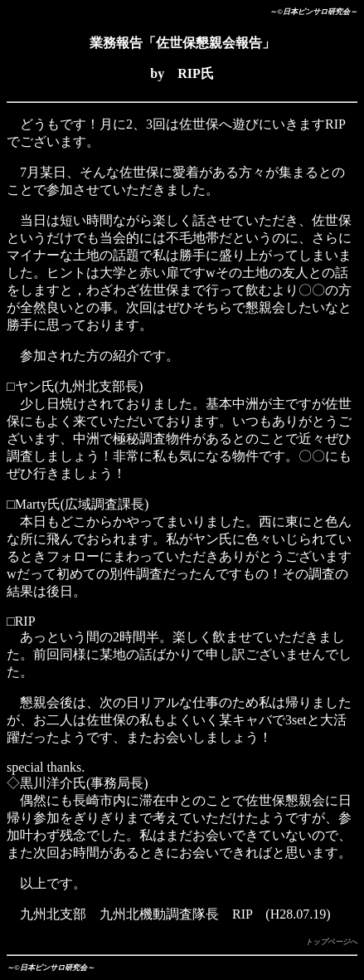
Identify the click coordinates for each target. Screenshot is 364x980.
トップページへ (331, 942)
